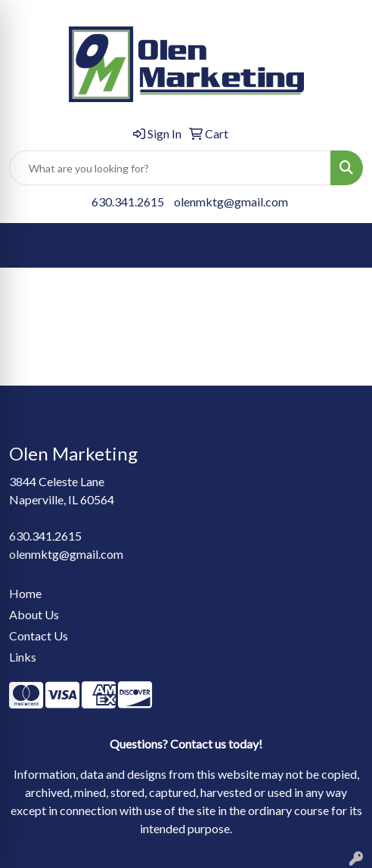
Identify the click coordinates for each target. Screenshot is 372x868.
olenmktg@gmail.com (231, 201)
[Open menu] (342, 246)
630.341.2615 (128, 201)
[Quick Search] (170, 168)
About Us (34, 614)
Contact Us (39, 635)
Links (23, 657)
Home (25, 593)
